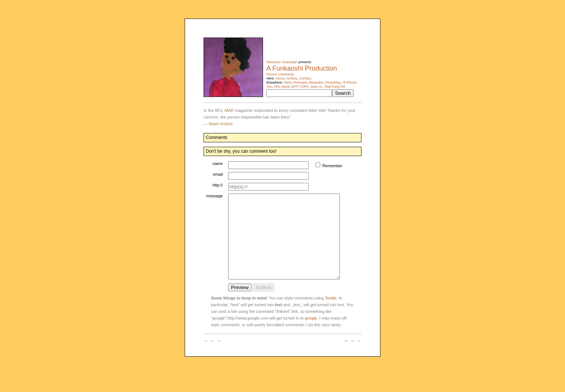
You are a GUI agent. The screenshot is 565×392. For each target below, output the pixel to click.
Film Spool (282, 87)
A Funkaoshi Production (302, 68)
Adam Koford (220, 124)
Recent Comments (280, 74)
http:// (218, 185)
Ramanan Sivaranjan (282, 62)
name (218, 163)
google (311, 335)
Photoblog (333, 82)
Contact (305, 78)
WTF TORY (300, 87)
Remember (340, 166)
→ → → (352, 357)
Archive (292, 78)
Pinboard (300, 82)
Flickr (288, 82)
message (215, 196)
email (218, 174)
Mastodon (316, 82)
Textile (331, 315)
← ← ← (213, 357)
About (280, 78)
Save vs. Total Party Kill (328, 87)
